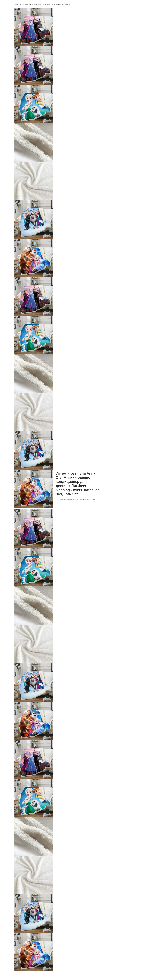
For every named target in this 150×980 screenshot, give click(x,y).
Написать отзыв (90, 500)
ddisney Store (70, 500)
